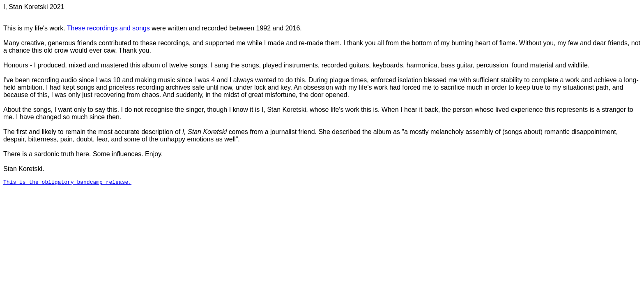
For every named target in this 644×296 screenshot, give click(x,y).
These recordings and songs (108, 28)
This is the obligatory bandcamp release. (67, 183)
